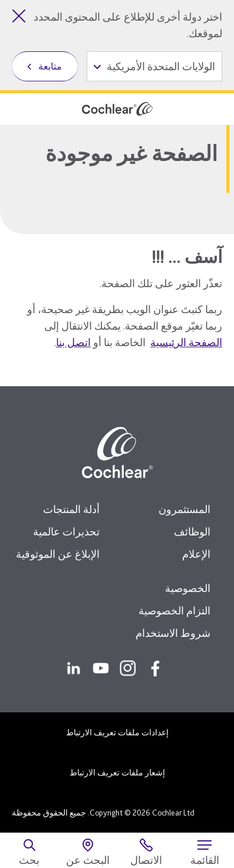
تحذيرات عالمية (66, 532)
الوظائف (192, 532)
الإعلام (196, 554)
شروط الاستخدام (173, 633)
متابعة (50, 66)
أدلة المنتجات (71, 509)
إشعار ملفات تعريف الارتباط (117, 772)
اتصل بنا (73, 342)
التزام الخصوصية (174, 611)
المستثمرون (184, 509)
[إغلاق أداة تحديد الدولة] (19, 16)
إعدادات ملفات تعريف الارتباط (117, 732)
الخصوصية (188, 588)
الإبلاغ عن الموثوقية (58, 554)
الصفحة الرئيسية (186, 342)
